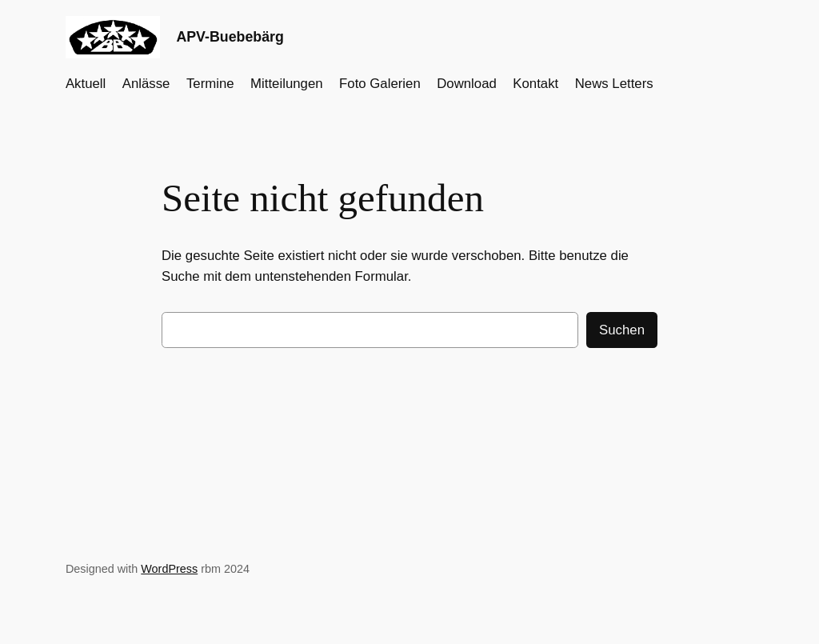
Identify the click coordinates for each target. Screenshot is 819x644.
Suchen (622, 330)
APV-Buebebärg (230, 37)
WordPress (169, 569)
